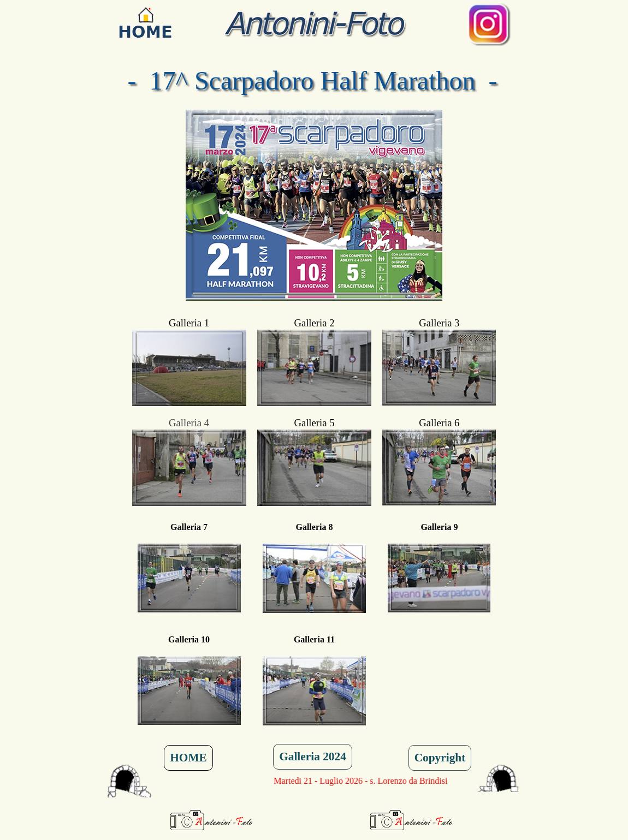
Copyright (440, 758)
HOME (188, 758)
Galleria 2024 (313, 756)
